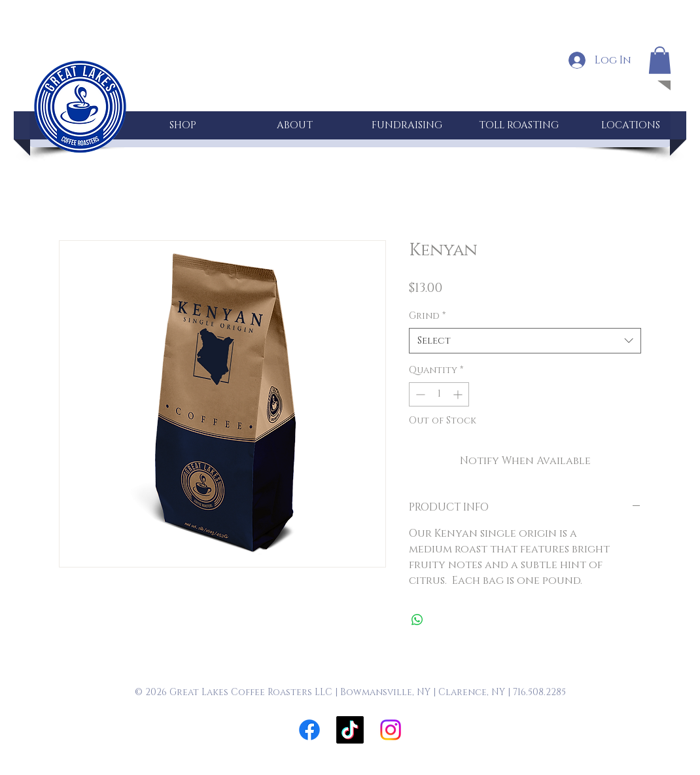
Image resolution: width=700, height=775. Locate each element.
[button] (660, 60)
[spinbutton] (439, 394)
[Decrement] (419, 394)
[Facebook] (309, 730)
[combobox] (525, 341)
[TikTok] (350, 730)
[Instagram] (391, 730)
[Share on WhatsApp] (417, 620)
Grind (427, 316)
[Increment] (459, 394)
